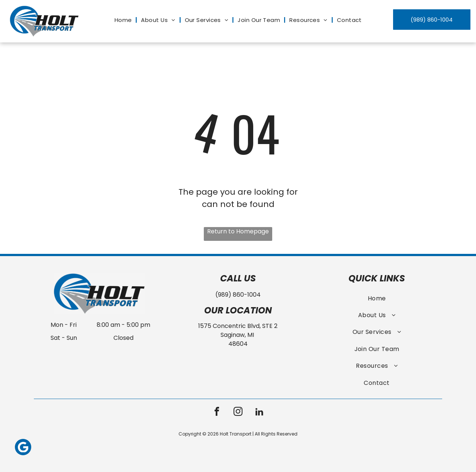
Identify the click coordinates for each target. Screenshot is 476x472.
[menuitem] (124, 20)
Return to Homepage (238, 231)
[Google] (23, 448)
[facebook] (217, 413)
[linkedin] (259, 413)
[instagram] (238, 413)
